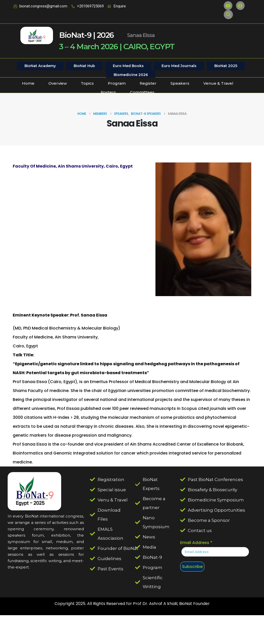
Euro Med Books (128, 66)
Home (28, 83)
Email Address (196, 543)
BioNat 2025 (226, 66)
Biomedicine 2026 (131, 75)
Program (117, 83)
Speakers (180, 83)
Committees (142, 92)
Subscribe (192, 567)
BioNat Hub (84, 66)
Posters (108, 92)
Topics (87, 83)
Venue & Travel (218, 83)
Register (148, 83)
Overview (58, 83)
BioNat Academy (40, 66)
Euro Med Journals (179, 66)
